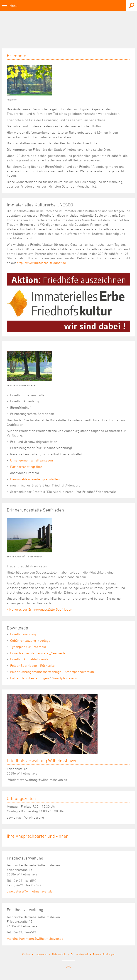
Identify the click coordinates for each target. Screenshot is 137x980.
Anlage (45, 640)
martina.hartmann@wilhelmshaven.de (35, 939)
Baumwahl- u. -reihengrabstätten (35, 479)
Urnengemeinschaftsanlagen (32, 460)
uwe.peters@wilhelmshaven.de (30, 891)
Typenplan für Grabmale (28, 647)
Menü (13, 6)
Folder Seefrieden (24, 665)
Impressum (42, 954)
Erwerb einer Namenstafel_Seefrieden (39, 653)
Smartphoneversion (79, 672)
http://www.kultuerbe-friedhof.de (41, 263)
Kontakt (26, 954)
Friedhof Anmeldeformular (30, 659)
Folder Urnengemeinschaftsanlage (36, 672)
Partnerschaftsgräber (26, 467)
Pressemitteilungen (104, 954)
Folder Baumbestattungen (29, 678)
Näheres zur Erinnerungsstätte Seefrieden (41, 609)
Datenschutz (59, 954)
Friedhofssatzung (23, 634)
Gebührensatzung (24, 640)
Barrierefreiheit (80, 954)
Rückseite (47, 665)
